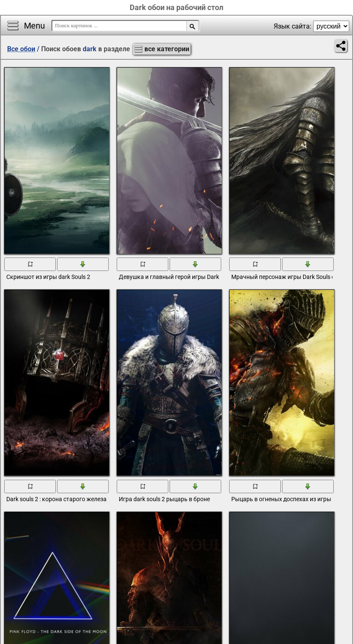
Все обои (21, 49)
